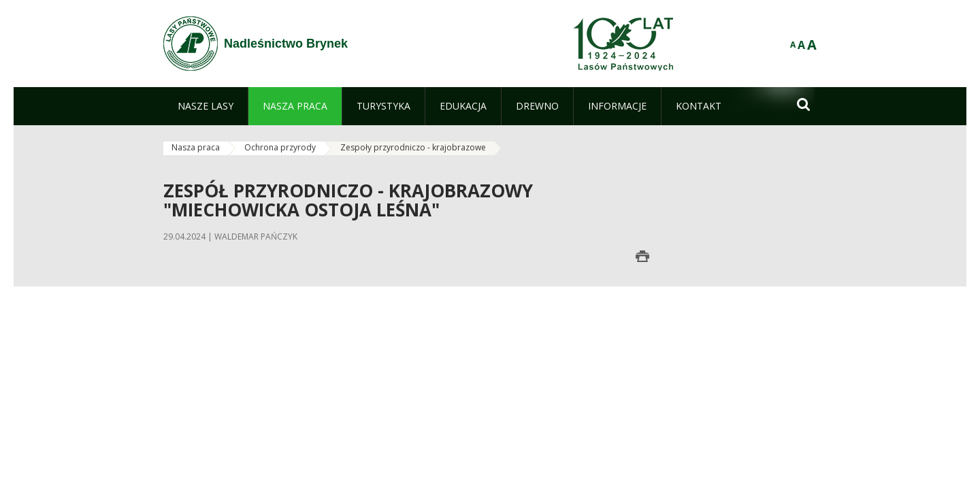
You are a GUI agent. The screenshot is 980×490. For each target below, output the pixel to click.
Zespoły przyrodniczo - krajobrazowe (413, 147)
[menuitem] (206, 106)
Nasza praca (196, 147)
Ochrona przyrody (280, 147)
